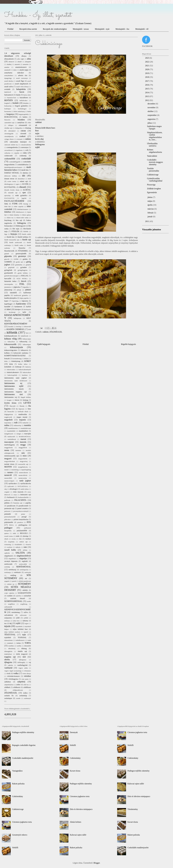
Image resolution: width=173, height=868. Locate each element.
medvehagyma (10, 445)
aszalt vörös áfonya (22, 87)
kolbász (7, 353)
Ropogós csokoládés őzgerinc (24, 745)
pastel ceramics (23, 508)
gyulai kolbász (23, 273)
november (152, 107)
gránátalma (19, 265)
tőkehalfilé (27, 646)
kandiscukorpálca (11, 298)
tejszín (7, 626)
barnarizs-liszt (11, 98)
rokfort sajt (23, 542)
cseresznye (24, 147)
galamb (7, 254)
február (151, 213)
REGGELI (24, 533)
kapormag (15, 301)
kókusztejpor (27, 345)
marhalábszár (12, 439)
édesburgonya (9, 184)
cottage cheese (9, 139)
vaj (30, 662)
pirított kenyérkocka (21, 519)
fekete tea (10, 218)
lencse (17, 400)
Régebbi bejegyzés (129, 344)
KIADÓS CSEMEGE (15, 329)
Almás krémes (76, 822)
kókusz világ (11, 339)
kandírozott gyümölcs (21, 295)
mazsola (23, 442)
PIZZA (11, 525)
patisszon (7, 511)
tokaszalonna (8, 640)
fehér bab (7, 207)
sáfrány (25, 550)
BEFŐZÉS (9, 100)
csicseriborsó (8, 150)
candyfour (21, 122)
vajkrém (10, 665)
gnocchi (7, 259)
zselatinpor (8, 698)
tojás (24, 635)
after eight (21, 59)
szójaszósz (8, 618)
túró (24, 657)
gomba (25, 259)
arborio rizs (23, 75)
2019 (147, 73)
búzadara (21, 120)
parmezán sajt (9, 508)
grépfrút (28, 265)
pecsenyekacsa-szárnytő (21, 511)
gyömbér (24, 267)
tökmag (24, 648)
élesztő (23, 187)
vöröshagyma (13, 679)
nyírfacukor (13, 483)
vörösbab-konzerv (13, 676)
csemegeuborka (12, 147)
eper (24, 193)
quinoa (6, 533)
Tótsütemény (133, 809)
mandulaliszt (23, 431)
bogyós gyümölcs (22, 106)
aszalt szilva (9, 87)
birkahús (26, 103)
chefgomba (18, 128)
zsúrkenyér (27, 698)
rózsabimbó (18, 545)
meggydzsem (9, 448)
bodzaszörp (8, 106)
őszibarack (11, 497)
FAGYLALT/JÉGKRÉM (14, 201)
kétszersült (27, 327)
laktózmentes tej (13, 383)
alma (29, 59)
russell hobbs (10, 550)
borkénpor (8, 109)
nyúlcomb (11, 486)
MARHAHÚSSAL (25, 437)
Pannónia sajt (18, 503)
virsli (9, 673)
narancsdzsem (23, 473)
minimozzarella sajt (12, 456)
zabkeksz (8, 682)
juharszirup (8, 290)
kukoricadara (11, 370)
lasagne (9, 400)
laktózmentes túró (14, 394)
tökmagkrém (8, 651)
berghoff (7, 103)
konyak (7, 358)
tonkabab (10, 643)
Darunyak (74, 732)
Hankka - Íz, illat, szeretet (38, 15)
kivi (27, 333)
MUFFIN (8, 467)
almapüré (28, 62)
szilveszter (23, 615)
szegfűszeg (24, 604)
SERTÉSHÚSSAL (24, 567)
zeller (18, 685)
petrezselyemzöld (10, 517)
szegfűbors (11, 604)
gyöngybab (8, 270)
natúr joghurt (25, 481)
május (150, 201)
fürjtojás (14, 234)
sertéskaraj (12, 570)
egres (18, 184)
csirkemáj (23, 156)
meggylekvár (23, 448)
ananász (7, 67)
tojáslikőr (8, 637)
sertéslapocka (24, 570)
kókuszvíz (24, 350)
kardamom (18, 307)
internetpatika (9, 284)
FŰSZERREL (23, 251)
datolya (25, 173)
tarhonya (7, 621)
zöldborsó (17, 687)
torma (19, 643)
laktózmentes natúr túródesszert (16, 381)
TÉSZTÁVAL (10, 635)
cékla (29, 123)
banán (18, 95)
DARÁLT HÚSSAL (12, 173)
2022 (147, 62)
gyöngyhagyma (23, 270)
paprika (28, 503)
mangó (19, 434)
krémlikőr (8, 367)
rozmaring (8, 545)
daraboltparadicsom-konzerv (13, 167)
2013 (147, 96)
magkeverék (8, 417)
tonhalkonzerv (20, 640)
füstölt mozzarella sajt (12, 240)
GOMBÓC (8, 262)
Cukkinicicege (153, 175)
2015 (147, 89)
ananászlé (7, 70)
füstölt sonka (19, 245)
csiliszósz (7, 153)
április (150, 205)
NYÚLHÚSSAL (23, 486)
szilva (26, 612)
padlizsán (7, 500)
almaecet (11, 62)
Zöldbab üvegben (154, 189)
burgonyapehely (23, 114)
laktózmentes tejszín (14, 389)
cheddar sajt (8, 128)
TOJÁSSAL (22, 637)
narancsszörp (23, 478)
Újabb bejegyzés (44, 344)
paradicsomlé (23, 506)
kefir (24, 312)
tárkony (25, 621)
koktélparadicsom (11, 336)
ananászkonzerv (21, 67)
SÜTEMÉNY (24, 584)
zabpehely (21, 682)
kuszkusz (25, 375)
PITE (29, 522)
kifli (30, 329)
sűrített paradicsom (25, 581)
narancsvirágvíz (9, 481)
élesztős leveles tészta (12, 190)
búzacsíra (7, 120)
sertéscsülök (23, 564)
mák (16, 423)
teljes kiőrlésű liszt (20, 629)
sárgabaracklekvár (24, 556)
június (150, 197)
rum (25, 547)
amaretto (26, 64)
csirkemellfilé (10, 159)
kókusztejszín (16, 347)
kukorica (28, 367)
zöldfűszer (27, 687)
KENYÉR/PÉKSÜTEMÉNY (16, 324)
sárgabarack (9, 556)
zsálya (25, 693)
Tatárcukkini (152, 156)
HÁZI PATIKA (22, 279)
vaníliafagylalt (22, 665)
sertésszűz (28, 572)
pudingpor (8, 528)
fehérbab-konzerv (23, 209)
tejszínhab (19, 626)
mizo (25, 456)
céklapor (11, 125)
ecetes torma (12, 181)
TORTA (28, 643)
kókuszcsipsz (27, 339)
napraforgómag (26, 470)
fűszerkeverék (9, 251)
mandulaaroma (13, 428)
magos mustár (22, 417)
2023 (147, 58)
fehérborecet (20, 212)
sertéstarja (8, 572)
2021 (147, 66)
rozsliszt (10, 547)
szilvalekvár (9, 615)
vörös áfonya (27, 674)
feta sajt (19, 220)
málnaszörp (17, 425)
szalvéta (18, 596)
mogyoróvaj (24, 461)
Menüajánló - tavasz (81, 29)
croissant (19, 139)
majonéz (23, 420)
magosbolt (8, 420)
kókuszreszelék (10, 344)
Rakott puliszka (18, 784)
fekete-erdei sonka (22, 218)
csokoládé (26, 159)
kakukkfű (13, 293)
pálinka (7, 503)
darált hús (25, 170)
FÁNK (15, 204)
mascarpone (9, 442)
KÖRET (28, 361)
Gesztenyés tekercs (20, 835)
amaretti (17, 64)
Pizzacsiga (151, 185)
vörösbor (27, 676)
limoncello (11, 412)
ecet (29, 179)
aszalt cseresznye (22, 78)
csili (27, 150)
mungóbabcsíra (23, 467)
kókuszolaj (23, 342)
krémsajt (18, 367)
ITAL (22, 284)
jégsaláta (26, 287)
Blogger (97, 863)
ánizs (15, 70)
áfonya (24, 56)
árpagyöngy (8, 78)
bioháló (16, 103)
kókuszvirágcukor (11, 350)
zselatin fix (9, 696)
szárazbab (27, 596)
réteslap (25, 536)
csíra (25, 153)
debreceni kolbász (11, 176)
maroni (23, 439)
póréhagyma (23, 525)
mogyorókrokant (10, 461)
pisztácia (20, 522)
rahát (14, 533)
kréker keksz (23, 364)
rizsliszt (28, 539)
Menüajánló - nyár (102, 29)
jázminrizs (8, 287)
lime (29, 409)
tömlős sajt (22, 651)
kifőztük (12, 332)
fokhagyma (22, 223)
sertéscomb (8, 564)
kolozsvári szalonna (21, 353)
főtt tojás (16, 229)
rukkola (18, 547)
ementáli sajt (13, 193)
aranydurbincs (9, 76)
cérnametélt (23, 125)
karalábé (7, 307)
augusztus (152, 119)
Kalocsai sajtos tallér (78, 835)
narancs (10, 472)
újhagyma (8, 662)
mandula (27, 425)
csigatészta (19, 150)
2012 (147, 100)
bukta (29, 111)
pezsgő (24, 517)
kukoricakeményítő (25, 370)
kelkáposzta (18, 318)
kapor (6, 301)
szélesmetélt (8, 607)
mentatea (18, 450)
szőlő (18, 618)
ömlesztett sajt (26, 495)
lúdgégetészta (9, 414)
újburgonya (23, 660)
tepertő (26, 632)
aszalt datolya (9, 81)
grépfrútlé (11, 267)
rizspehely (11, 542)
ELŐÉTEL (27, 190)
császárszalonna (26, 145)
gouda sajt (19, 262)
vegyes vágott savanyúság (13, 671)
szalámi (10, 596)
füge (6, 234)
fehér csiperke (19, 207)
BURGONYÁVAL (11, 117)
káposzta (25, 301)
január (150, 217)
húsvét (24, 281)
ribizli (6, 539)
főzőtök (26, 232)
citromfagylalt (9, 134)
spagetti (7, 581)
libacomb (13, 406)
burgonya (10, 114)
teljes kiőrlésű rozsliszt (12, 632)
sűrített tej (11, 584)
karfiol (29, 307)
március (151, 209)
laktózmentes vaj (11, 397)
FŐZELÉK (15, 231)
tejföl (18, 623)
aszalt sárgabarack (21, 84)
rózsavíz (28, 545)
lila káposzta (20, 409)
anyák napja (24, 70)
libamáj (22, 406)
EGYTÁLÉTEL (10, 187)
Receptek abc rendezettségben (55, 29)
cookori (22, 136)
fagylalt (24, 198)
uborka (7, 660)
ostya (15, 495)
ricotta (14, 539)
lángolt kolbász (26, 397)
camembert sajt (9, 123)
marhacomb (11, 437)
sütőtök (25, 590)
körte (11, 364)
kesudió (11, 327)
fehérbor (8, 212)
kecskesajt (12, 312)
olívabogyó (14, 489)
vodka (16, 673)
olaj (5, 489)
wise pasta (25, 679)
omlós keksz (25, 489)
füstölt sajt (27, 240)
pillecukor (8, 520)
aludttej (9, 64)
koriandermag (17, 359)
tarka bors (16, 621)
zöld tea (26, 685)
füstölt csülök (26, 234)
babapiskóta (21, 89)
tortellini (11, 646)
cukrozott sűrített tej (11, 145)
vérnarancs (27, 671)
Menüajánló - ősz (122, 29)
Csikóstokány (17, 796)
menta (7, 450)
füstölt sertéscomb (16, 243)
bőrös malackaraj (19, 111)
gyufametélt (9, 273)
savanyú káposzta (11, 561)
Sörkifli (15, 848)
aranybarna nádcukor (14, 73)
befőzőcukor (23, 100)
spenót (14, 581)
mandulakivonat (26, 428)
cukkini (45, 332)
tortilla (19, 646)
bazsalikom (24, 98)
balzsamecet (9, 95)
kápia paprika (24, 298)
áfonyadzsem (9, 59)
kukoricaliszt (27, 372)
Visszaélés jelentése (152, 229)
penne (23, 514)
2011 (147, 221)
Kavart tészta (75, 771)
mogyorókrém (23, 459)
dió (24, 176)
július (150, 123)
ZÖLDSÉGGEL (56, 332)
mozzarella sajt (23, 464)
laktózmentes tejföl (14, 386)
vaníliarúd (8, 668)
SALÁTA (20, 553)
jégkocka (17, 287)
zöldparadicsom (18, 690)
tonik (29, 640)
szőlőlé (26, 618)
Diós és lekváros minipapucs (81, 809)
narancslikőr (8, 478)
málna (7, 425)
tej (11, 623)
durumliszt (21, 179)
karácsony (21, 304)
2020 (147, 69)
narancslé (8, 475)
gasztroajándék (21, 254)
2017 (147, 81)
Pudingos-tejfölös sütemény (23, 732)
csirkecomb (8, 156)
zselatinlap (23, 696)
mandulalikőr (11, 431)
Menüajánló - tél (142, 29)
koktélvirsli (24, 336)
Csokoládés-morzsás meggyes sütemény (155, 162)
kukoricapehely (12, 375)
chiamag (28, 128)
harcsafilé (8, 278)
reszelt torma (9, 536)
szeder (29, 601)
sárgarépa (23, 558)
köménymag (16, 361)
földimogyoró (20, 226)
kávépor (18, 309)
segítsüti (25, 561)
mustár (6, 470)
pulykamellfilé (22, 531)
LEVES (27, 403)
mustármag (15, 470)
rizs (20, 539)
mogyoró (8, 459)
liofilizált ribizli (23, 412)
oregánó (7, 492)
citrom (23, 131)
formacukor (8, 226)
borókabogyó (22, 109)
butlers (25, 117)
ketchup (19, 327)
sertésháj (7, 567)
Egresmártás (152, 192)
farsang (26, 204)
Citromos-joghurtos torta (22, 822)
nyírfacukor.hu (26, 483)
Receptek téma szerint (28, 29)
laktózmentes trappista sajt (16, 392)
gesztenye (22, 256)
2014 (147, 93)
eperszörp (7, 196)
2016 (147, 85)
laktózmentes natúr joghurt (16, 378)
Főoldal (10, 29)
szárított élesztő (18, 598)
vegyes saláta (23, 668)
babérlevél (8, 92)
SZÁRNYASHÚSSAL (13, 601)
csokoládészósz (23, 165)
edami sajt (24, 181)
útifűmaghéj (21, 662)
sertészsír (17, 572)
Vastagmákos (17, 771)
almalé (20, 62)
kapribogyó (8, 304)
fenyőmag (8, 220)
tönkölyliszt (8, 654)
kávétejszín (27, 310)
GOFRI (16, 259)
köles (6, 361)
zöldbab (7, 687)
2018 (147, 77)
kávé (9, 309)
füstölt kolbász (23, 237)
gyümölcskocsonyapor (11, 276)
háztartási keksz (10, 281)
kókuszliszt (11, 342)
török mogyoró (22, 654)
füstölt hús (11, 237)
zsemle (18, 698)
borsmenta (8, 111)
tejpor (27, 623)
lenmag (25, 400)
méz (23, 453)
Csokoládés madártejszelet (23, 758)
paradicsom (11, 506)
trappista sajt (10, 657)
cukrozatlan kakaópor (18, 142)
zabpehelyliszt (9, 685)
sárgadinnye (12, 559)
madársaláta (23, 414)
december (152, 104)
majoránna (8, 423)
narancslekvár (23, 475)
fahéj (6, 204)
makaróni (25, 423)
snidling (13, 575)
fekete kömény (14, 215)
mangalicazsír (9, 434)
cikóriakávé (12, 131)
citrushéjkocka (9, 136)
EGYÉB (25, 184)
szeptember (152, 115)
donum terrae (9, 179)
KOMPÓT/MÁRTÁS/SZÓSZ (15, 356)
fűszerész (22, 248)
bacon (22, 92)
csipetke (17, 153)
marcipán (28, 434)
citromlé (23, 134)
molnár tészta (9, 464)
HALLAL (25, 276)
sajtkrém (7, 553)
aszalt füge (20, 81)
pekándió (8, 514)
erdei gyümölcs (21, 195)
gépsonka (8, 256)
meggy (23, 445)
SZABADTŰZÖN (24, 593)
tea (5, 623)
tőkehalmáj (12, 649)
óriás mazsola (18, 492)
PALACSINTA (20, 500)
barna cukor (27, 95)
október (151, 111)
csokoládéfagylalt (15, 162)
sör (26, 578)
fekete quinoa (27, 215)
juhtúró (28, 290)
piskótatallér (9, 522)
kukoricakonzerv (13, 372)
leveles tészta (10, 403)
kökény (26, 359)
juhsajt (19, 290)
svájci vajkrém (9, 593)
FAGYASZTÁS (9, 198)
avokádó (7, 89)
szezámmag (16, 612)
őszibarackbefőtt (23, 497)
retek (17, 536)
